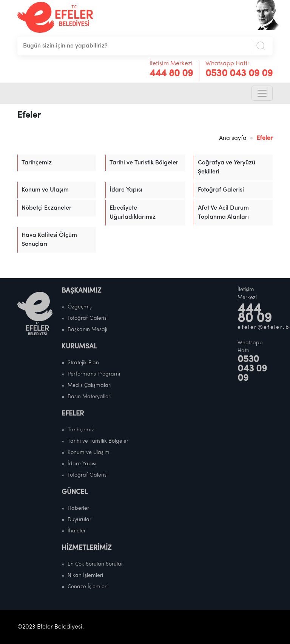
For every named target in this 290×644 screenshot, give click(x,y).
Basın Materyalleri (89, 397)
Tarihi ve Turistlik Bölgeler (98, 441)
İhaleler (77, 531)
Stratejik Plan (83, 363)
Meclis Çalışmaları (89, 386)
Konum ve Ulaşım (45, 190)
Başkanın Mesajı (87, 330)
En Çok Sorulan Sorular (95, 564)
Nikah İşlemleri (85, 576)
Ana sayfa (233, 138)
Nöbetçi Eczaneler (46, 208)
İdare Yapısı (126, 190)
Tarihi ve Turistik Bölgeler (144, 163)
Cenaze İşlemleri (88, 587)
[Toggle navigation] (262, 93)
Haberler (78, 508)
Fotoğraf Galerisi (221, 190)
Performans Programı (94, 374)
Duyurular (79, 520)
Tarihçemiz (37, 163)
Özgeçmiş (80, 307)
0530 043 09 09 (239, 74)
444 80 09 (171, 74)
